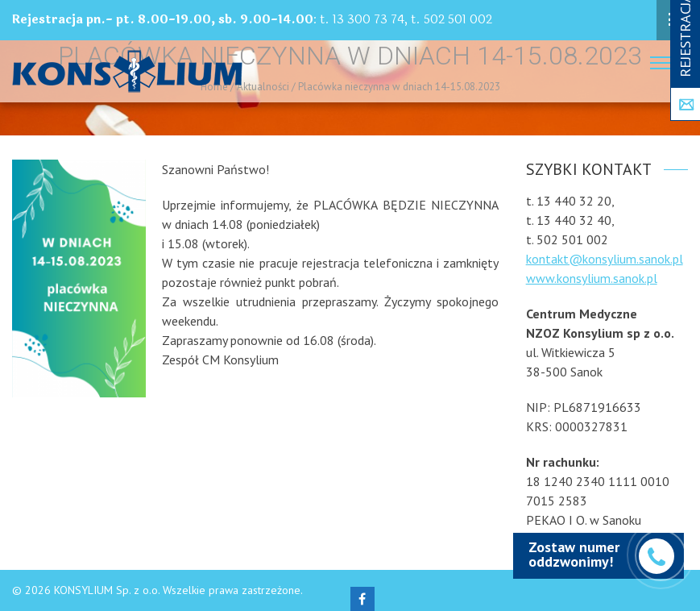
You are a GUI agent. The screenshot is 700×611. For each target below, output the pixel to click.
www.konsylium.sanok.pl (592, 278)
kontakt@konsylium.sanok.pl (605, 259)
